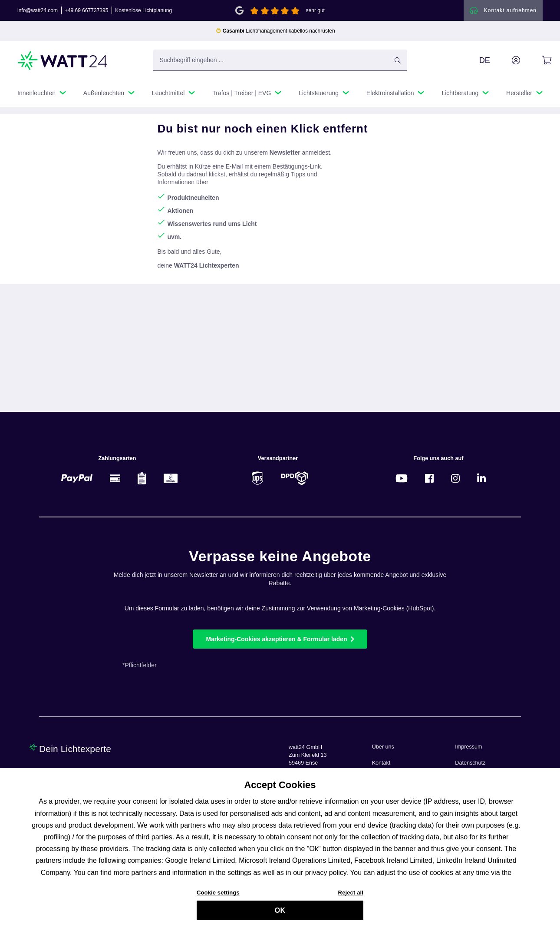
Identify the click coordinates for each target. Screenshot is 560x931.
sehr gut (315, 10)
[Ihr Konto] (506, 60)
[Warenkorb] (537, 60)
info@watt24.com (38, 10)
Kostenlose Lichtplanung (143, 10)
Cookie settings (218, 897)
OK (280, 915)
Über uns (383, 747)
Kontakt (381, 763)
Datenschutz (470, 763)
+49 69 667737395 (86, 10)
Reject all (351, 897)
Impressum (468, 747)
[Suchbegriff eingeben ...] (280, 60)
